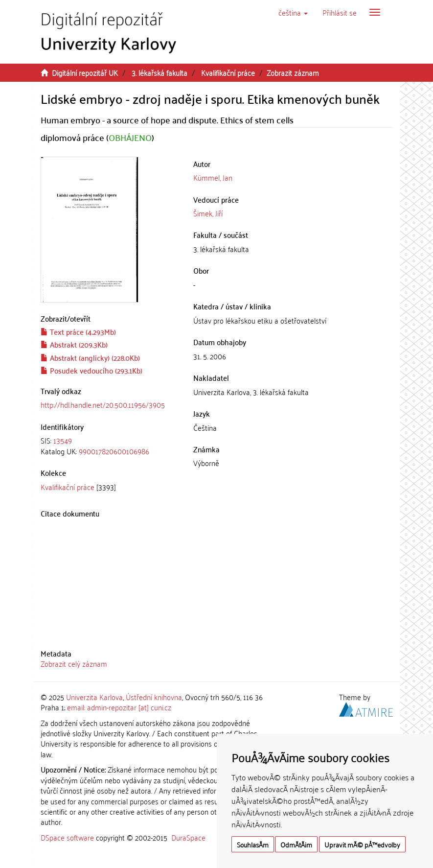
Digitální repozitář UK (85, 72)
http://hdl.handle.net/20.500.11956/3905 (103, 404)
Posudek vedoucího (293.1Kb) (91, 370)
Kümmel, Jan (213, 177)
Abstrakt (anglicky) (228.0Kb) (90, 357)
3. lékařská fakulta (160, 72)
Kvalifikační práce (228, 72)
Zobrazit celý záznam (74, 663)
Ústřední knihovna (154, 697)
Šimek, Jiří (208, 213)
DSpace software (67, 837)
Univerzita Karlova (94, 697)
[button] (293, 12)
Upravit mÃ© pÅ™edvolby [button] (362, 844)
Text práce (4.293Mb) (78, 331)
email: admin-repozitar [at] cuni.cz (119, 707)
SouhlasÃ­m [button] (253, 844)
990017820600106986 (114, 451)
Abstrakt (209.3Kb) (74, 344)
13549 (63, 440)
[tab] (110, 446)
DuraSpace (188, 837)
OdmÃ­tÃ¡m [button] (296, 844)
